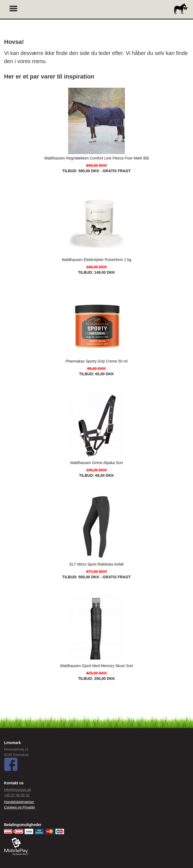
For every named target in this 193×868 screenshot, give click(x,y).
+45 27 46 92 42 (17, 795)
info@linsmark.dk (18, 790)
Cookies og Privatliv (19, 807)
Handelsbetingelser (19, 802)
